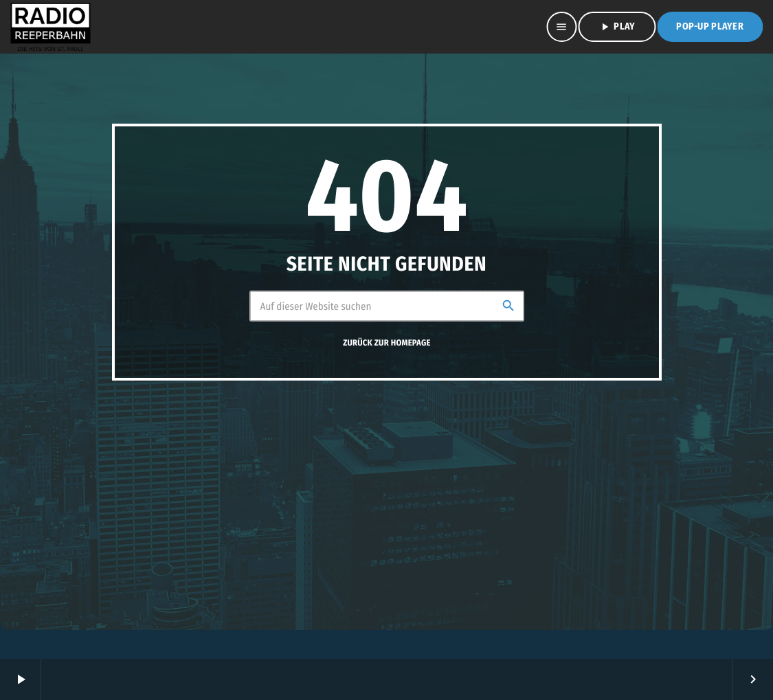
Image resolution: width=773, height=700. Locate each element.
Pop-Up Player (710, 26)
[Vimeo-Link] (50, 27)
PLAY (617, 27)
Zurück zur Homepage (386, 343)
